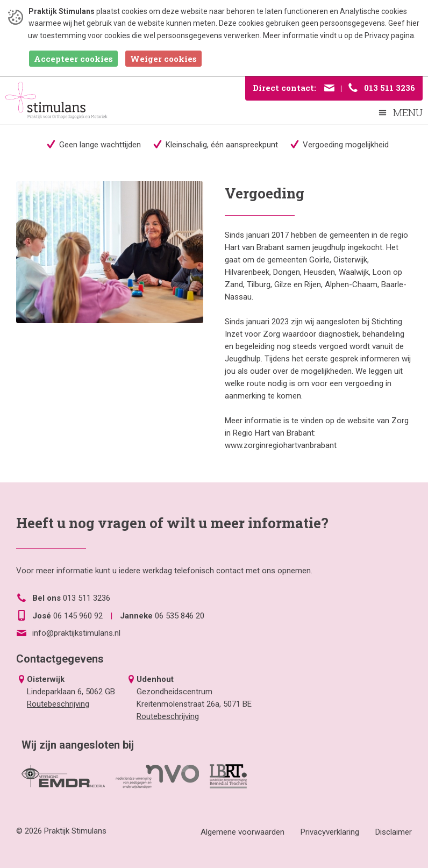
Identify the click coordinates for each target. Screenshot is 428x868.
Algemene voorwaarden (242, 832)
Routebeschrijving (58, 704)
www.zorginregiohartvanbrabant (281, 445)
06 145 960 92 (78, 616)
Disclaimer (394, 832)
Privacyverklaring (330, 832)
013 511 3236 (87, 598)
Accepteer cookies (73, 59)
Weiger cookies (163, 59)
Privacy (377, 35)
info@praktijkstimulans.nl (76, 633)
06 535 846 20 (180, 616)
